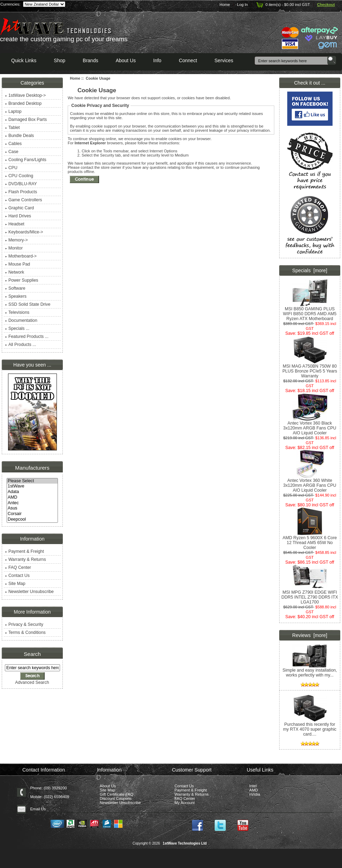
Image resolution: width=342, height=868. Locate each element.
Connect (188, 60)
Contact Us (17, 576)
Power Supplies (22, 280)
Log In (242, 5)
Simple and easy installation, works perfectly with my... (310, 671)
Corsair (32, 514)
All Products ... (21, 345)
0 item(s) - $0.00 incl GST (282, 5)
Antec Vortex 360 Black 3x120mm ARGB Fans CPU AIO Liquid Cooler (310, 426)
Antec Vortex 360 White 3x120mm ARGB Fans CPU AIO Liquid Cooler (310, 483)
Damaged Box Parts (26, 120)
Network (15, 272)
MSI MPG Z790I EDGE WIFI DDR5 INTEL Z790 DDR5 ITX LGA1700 (310, 595)
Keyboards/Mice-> (24, 232)
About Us (126, 60)
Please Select (32, 481)
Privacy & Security (24, 624)
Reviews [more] (310, 635)
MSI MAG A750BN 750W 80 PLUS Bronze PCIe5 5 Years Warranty (310, 369)
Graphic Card (20, 208)
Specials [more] (310, 270)
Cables (13, 144)
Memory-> (17, 240)
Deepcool (32, 520)
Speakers (16, 296)
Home (225, 5)
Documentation (21, 320)
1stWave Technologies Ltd (185, 843)
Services (224, 60)
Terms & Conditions (25, 632)
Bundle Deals (20, 136)
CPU (11, 168)
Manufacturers (32, 468)
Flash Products (21, 192)
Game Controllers (24, 200)
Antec (32, 503)
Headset (15, 224)
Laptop (13, 111)
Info (157, 60)
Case (12, 152)
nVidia (255, 794)
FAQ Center (18, 567)
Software (15, 288)
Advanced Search (32, 682)
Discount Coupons (116, 798)
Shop (60, 60)
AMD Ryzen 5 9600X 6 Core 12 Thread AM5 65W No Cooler (310, 541)
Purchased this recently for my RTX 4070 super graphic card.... (310, 727)
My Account (185, 803)
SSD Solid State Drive (28, 304)
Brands (90, 60)
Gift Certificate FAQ (117, 794)
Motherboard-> (21, 256)
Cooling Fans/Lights (26, 160)
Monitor (14, 248)
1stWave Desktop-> (25, 95)
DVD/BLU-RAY (21, 184)
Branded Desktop (23, 103)
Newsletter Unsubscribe (29, 592)
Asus (32, 508)
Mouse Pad (18, 264)
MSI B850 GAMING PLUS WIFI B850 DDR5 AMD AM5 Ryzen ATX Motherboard (310, 312)
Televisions (17, 312)
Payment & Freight (25, 551)
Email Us (38, 809)
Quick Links (24, 60)
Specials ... (17, 328)
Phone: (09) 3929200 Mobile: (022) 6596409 (50, 792)
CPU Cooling (19, 176)
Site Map (15, 584)
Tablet (13, 128)
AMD (32, 498)
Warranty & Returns (26, 559)
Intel (253, 786)
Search (32, 654)
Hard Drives (18, 216)
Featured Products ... (27, 337)
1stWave (32, 486)
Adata (32, 492)
